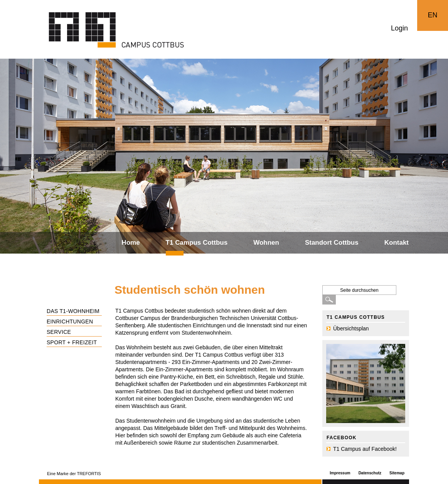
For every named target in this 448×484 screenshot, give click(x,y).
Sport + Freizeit (72, 342)
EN (432, 15)
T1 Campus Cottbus (197, 243)
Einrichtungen (70, 322)
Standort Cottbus (332, 243)
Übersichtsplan (351, 328)
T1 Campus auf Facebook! (365, 449)
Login (399, 28)
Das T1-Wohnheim (73, 311)
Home (131, 243)
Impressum (340, 473)
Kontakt (397, 243)
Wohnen (266, 243)
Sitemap (397, 473)
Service (59, 332)
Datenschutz (370, 473)
